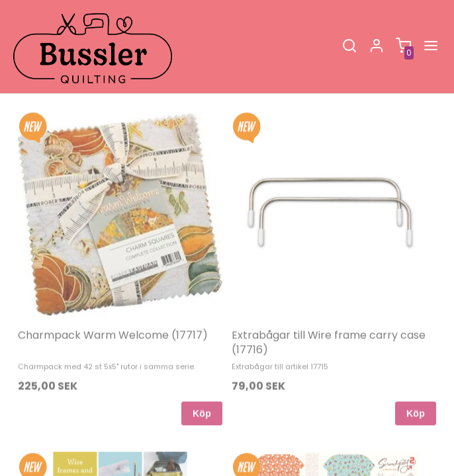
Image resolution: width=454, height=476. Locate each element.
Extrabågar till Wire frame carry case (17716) (329, 328)
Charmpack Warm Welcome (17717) (113, 320)
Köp (202, 399)
